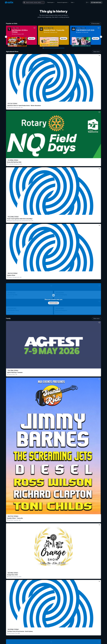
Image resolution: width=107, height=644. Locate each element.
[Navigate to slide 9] (52, 48)
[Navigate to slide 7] (50, 48)
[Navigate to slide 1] (43, 48)
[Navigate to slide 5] (47, 48)
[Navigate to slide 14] (57, 48)
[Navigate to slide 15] (58, 48)
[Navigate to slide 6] (49, 48)
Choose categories (53, 293)
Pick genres (53, 396)
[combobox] (34, 2)
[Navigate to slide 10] (53, 48)
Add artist (53, 180)
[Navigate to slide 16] (60, 48)
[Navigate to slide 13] (56, 48)
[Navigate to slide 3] (45, 48)
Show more (96, 52)
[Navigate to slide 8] (51, 48)
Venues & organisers (63, 2)
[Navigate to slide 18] (62, 48)
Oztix (73, 2)
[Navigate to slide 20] (64, 48)
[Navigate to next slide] (101, 37)
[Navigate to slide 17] (61, 48)
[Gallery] (53, 37)
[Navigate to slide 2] (44, 48)
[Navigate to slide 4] (46, 48)
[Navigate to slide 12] (55, 48)
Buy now (31, 38)
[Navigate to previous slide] (6, 37)
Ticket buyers (51, 2)
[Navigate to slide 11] (54, 48)
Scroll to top (53, 632)
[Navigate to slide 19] (63, 48)
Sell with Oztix (96, 2)
